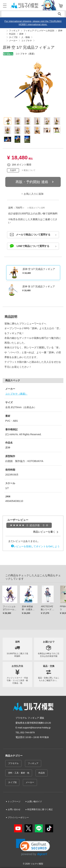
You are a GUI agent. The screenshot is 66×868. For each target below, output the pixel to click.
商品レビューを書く (44, 532)
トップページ (14, 802)
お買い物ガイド (35, 802)
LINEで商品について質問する (33, 246)
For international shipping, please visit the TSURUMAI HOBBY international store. (33, 23)
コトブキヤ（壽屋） (16, 394)
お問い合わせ (14, 809)
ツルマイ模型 (37, 864)
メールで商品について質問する (33, 235)
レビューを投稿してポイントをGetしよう (37, 546)
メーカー (30, 782)
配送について (30, 170)
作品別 (42, 773)
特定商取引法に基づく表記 (40, 809)
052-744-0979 (28, 733)
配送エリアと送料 (37, 208)
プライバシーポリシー (18, 818)
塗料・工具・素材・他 (19, 773)
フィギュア (33, 763)
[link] (33, 847)
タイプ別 (12, 782)
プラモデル (13, 763)
